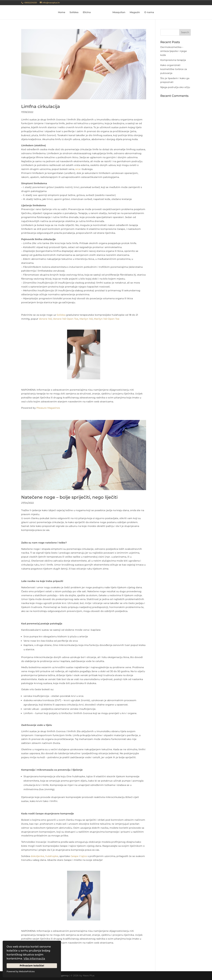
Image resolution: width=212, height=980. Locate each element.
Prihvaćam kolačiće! (32, 966)
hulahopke (52, 856)
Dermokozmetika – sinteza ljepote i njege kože (174, 51)
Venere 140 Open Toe (66, 319)
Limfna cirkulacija (41, 106)
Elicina (88, 12)
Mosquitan (118, 12)
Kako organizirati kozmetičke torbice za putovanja (174, 69)
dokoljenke (37, 856)
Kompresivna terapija (173, 60)
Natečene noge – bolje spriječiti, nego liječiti (69, 497)
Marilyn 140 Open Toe (107, 319)
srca (77, 169)
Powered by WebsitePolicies (21, 971)
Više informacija (34, 959)
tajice (84, 856)
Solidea (75, 12)
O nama (148, 12)
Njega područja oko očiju (175, 87)
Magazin (134, 12)
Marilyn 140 (86, 319)
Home (63, 12)
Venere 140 (45, 319)
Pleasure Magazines (48, 408)
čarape (75, 856)
